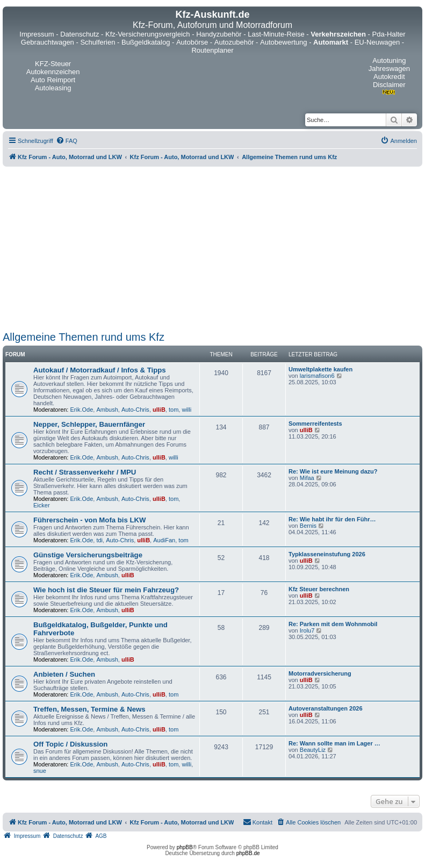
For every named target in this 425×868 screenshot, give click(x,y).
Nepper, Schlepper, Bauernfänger (89, 424)
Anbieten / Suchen (64, 674)
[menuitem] (67, 141)
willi (186, 410)
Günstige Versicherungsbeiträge (88, 555)
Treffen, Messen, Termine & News (89, 709)
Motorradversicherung (320, 673)
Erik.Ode (82, 410)
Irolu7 (307, 630)
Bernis (308, 526)
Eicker (42, 505)
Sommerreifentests (315, 424)
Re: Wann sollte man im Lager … (334, 743)
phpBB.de (248, 853)
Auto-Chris (135, 410)
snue (40, 771)
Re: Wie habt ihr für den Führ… (332, 519)
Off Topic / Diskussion (70, 744)
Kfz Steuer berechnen (319, 589)
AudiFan (164, 540)
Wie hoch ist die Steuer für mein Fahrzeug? (106, 590)
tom (174, 410)
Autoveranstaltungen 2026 (326, 708)
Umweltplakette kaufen (320, 369)
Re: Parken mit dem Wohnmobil (333, 624)
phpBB (185, 847)
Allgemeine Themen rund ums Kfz (84, 337)
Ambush (107, 410)
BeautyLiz (313, 750)
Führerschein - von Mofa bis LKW (90, 520)
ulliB (159, 410)
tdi (99, 540)
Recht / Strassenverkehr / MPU (85, 472)
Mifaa (307, 478)
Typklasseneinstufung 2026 (327, 554)
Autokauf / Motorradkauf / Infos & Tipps (100, 370)
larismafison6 (317, 376)
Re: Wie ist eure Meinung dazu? (333, 471)
